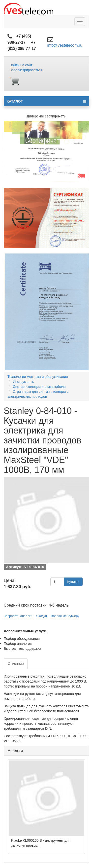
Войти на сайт (21, 65)
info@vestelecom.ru (65, 45)
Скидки (42, 616)
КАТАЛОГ (46, 101)
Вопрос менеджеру (65, 616)
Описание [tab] (16, 664)
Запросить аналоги (18, 616)
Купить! (73, 582)
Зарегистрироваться (26, 70)
